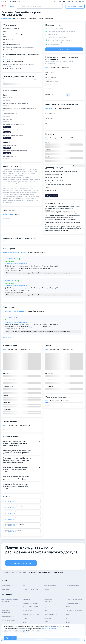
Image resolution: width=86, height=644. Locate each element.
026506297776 (12, 502)
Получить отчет (64, 49)
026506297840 (12, 508)
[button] (75, 6)
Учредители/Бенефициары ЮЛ (7, 612)
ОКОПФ (68, 622)
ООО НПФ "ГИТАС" (12, 259)
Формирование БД (50, 586)
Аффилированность (51, 614)
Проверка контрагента (30, 589)
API (24, 1)
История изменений (8, 616)
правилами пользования (49, 628)
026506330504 (12, 520)
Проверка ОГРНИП (50, 618)
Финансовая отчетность (48, 600)
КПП (46, 611)
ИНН (67, 614)
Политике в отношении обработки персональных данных (24, 632)
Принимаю (10, 638)
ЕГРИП (25, 618)
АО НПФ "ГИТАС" (11, 281)
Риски (41, 19)
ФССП (68, 607)
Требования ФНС (28, 611)
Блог (55, 1)
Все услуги (5, 1)
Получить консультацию (21, 563)
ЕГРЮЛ (25, 622)
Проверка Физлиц (15, 1)
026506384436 (12, 532)
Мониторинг (5, 589)
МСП (68, 618)
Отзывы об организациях (49, 606)
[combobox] (40, 6)
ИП (14, 19)
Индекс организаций (73, 603)
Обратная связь (80, 1)
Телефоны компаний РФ (31, 603)
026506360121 (12, 526)
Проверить (7, 127)
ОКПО (46, 622)
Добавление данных (73, 586)
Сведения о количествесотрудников (9, 606)
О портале (62, 1)
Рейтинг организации (8, 620)
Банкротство (49, 19)
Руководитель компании (31, 614)
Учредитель (33, 19)
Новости (70, 1)
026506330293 (12, 514)
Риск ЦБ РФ (27, 599)
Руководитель (22, 19)
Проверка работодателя (74, 599)
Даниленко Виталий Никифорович (16, 264)
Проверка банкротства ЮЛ (75, 611)
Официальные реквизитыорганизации (10, 600)
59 (46, 74)
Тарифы (47, 589)
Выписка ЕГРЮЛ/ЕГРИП (31, 607)
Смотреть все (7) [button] (9, 338)
